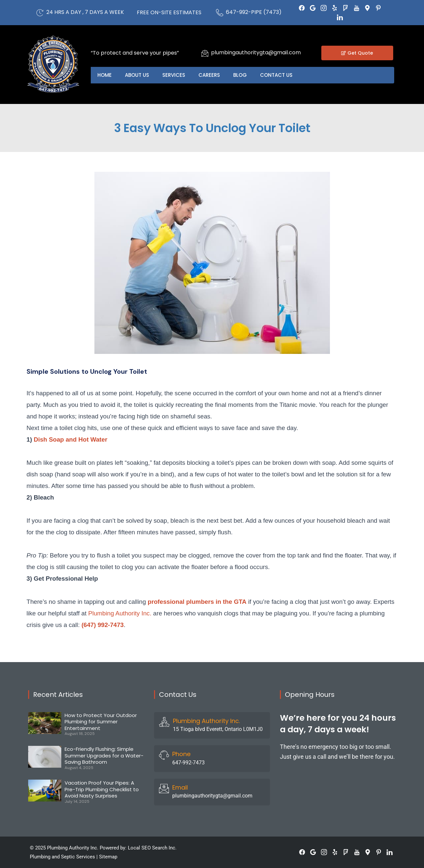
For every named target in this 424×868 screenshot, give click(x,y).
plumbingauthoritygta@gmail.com (256, 52)
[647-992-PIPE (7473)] (220, 13)
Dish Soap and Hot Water (71, 439)
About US (137, 75)
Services (174, 75)
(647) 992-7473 (103, 625)
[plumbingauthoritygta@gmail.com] (205, 53)
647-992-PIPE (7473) (254, 12)
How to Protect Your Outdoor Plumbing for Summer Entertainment (101, 722)
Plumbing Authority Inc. (120, 613)
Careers (209, 75)
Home (105, 75)
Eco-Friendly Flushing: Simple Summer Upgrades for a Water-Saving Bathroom (104, 755)
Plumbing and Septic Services (62, 857)
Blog (240, 75)
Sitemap (108, 857)
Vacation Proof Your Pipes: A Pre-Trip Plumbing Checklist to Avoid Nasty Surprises (102, 789)
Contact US (276, 75)
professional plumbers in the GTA (197, 602)
